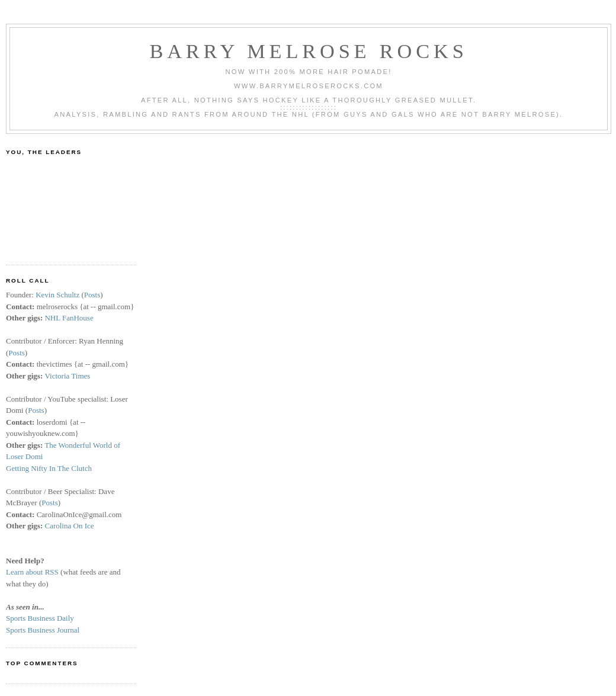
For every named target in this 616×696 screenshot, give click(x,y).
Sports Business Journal (43, 630)
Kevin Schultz (57, 295)
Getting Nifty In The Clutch (49, 468)
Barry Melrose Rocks (308, 51)
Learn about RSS (32, 572)
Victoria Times (67, 376)
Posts (92, 295)
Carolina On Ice (69, 526)
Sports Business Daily (40, 618)
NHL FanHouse (69, 318)
